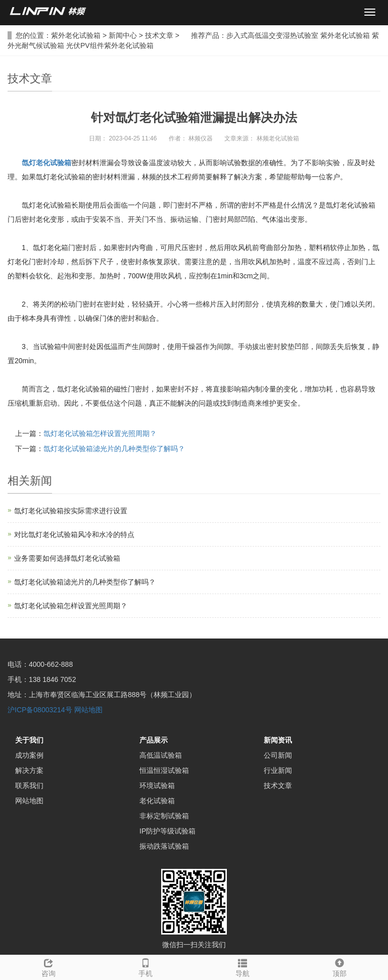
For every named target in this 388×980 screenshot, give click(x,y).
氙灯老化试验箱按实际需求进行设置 (71, 511)
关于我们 (29, 740)
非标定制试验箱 (164, 816)
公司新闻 (278, 755)
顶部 (339, 966)
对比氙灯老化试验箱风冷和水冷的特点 (74, 534)
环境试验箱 (157, 786)
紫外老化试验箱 (76, 35)
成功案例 (29, 755)
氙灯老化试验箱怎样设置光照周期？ (100, 433)
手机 (145, 966)
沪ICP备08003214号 (40, 710)
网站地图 (88, 710)
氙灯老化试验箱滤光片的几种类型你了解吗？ (114, 449)
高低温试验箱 (161, 755)
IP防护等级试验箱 (167, 831)
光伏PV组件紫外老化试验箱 (110, 45)
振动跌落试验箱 (164, 846)
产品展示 (154, 740)
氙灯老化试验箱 (46, 163)
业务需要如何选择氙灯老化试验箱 (67, 558)
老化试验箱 (157, 801)
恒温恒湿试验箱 (164, 770)
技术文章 (159, 35)
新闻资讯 (278, 740)
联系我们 (29, 786)
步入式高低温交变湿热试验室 (272, 35)
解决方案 (29, 770)
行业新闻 (278, 770)
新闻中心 (123, 35)
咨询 (48, 966)
